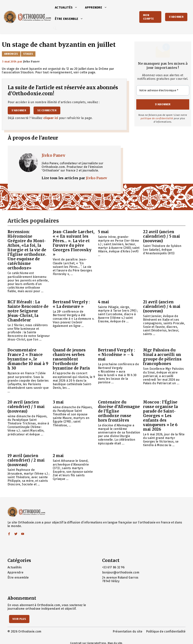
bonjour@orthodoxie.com (121, 572)
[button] (77, 8)
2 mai (58, 456)
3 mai (58, 402)
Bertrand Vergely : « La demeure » (71, 304)
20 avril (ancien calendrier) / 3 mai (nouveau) (26, 407)
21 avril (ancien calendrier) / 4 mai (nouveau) (162, 306)
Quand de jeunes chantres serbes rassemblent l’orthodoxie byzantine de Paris (71, 359)
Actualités (68, 8)
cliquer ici (51, 118)
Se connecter (47, 110)
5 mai (103, 232)
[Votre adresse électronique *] (163, 90)
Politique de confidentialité (166, 631)
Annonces (11, 54)
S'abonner (176, 17)
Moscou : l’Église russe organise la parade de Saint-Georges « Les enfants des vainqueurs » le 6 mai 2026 (160, 416)
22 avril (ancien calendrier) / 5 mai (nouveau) (162, 236)
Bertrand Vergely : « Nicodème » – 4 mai (117, 355)
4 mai (104, 302)
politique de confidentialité (157, 118)
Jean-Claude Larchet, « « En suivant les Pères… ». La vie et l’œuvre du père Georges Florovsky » (74, 243)
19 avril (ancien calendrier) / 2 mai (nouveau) (26, 460)
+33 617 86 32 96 (113, 567)
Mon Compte (148, 17)
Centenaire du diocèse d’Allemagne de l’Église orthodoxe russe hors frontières (119, 411)
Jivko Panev (53, 155)
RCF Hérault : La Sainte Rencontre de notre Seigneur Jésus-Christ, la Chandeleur (28, 311)
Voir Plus (19, 619)
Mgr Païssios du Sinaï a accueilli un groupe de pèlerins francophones (162, 357)
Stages (28, 54)
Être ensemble (71, 19)
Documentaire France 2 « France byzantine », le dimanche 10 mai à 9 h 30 (28, 359)
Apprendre (98, 8)
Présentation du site (128, 631)
